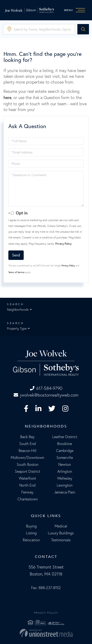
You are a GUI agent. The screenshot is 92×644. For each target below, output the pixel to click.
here (7, 98)
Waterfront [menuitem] (27, 478)
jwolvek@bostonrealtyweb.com (46, 395)
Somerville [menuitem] (65, 457)
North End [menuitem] (27, 485)
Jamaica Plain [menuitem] (65, 492)
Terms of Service (16, 272)
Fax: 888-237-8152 (46, 588)
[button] (83, 29)
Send (16, 255)
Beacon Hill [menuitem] (28, 451)
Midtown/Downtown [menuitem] (27, 457)
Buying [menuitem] (31, 526)
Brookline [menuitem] (65, 444)
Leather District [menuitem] (65, 437)
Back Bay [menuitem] (27, 437)
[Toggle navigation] (76, 10)
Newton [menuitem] (65, 464)
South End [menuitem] (28, 444)
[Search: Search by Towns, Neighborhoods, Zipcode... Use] (39, 29)
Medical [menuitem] (61, 526)
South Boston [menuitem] (28, 464)
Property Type (17, 328)
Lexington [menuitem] (65, 485)
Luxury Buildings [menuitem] (61, 533)
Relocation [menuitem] (31, 540)
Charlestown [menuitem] (28, 499)
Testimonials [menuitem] (61, 540)
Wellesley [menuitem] (65, 478)
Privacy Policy (63, 244)
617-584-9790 (46, 388)
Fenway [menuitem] (27, 492)
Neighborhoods (18, 310)
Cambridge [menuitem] (65, 451)
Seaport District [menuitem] (28, 471)
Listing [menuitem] (31, 533)
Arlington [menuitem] (65, 471)
